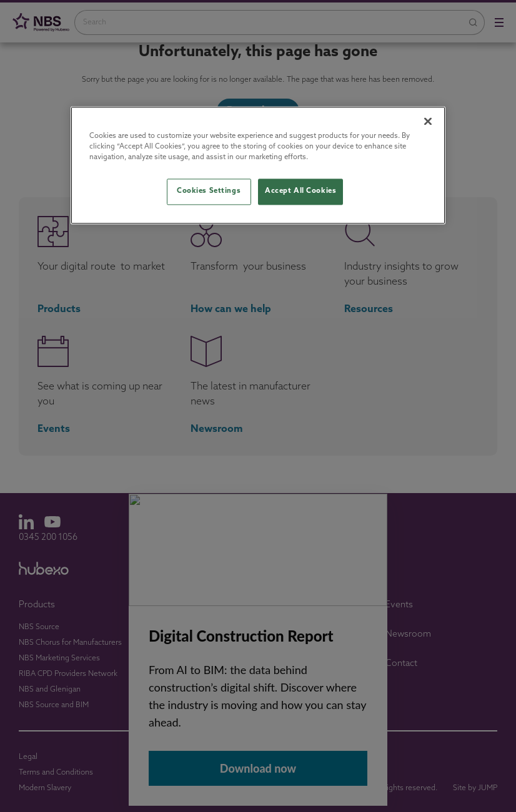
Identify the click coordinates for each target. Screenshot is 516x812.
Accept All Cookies (300, 192)
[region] (258, 166)
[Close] (428, 122)
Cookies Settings (209, 192)
